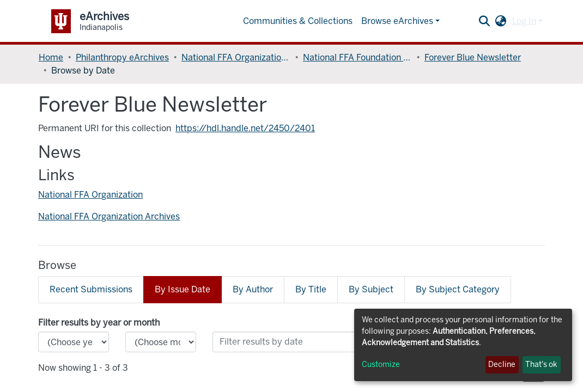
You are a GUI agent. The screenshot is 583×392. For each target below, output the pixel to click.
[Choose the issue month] (161, 342)
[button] (501, 21)
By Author (253, 289)
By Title (311, 289)
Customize (381, 365)
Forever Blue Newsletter (473, 57)
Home (51, 57)
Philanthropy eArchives (122, 57)
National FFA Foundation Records (357, 57)
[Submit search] (485, 21)
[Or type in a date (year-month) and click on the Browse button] (307, 342)
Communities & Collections (298, 21)
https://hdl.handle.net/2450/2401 (245, 128)
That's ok (541, 365)
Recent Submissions (91, 289)
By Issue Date (183, 289)
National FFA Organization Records (236, 57)
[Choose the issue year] (74, 342)
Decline (502, 365)
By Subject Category (458, 289)
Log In (524, 21)
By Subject (371, 289)
